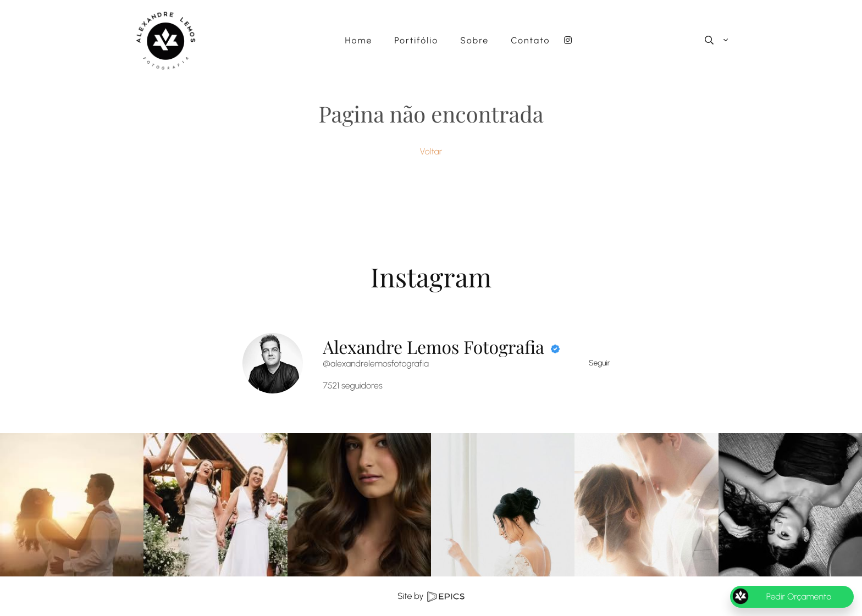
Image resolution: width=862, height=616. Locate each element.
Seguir (599, 363)
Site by (431, 596)
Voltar (431, 151)
